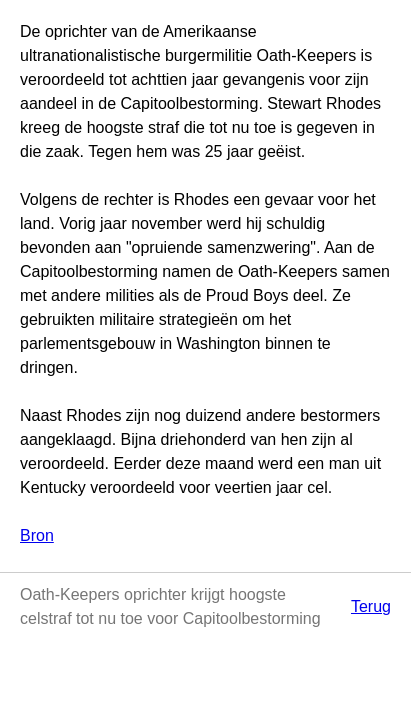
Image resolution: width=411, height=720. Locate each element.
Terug (371, 606)
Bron (37, 535)
